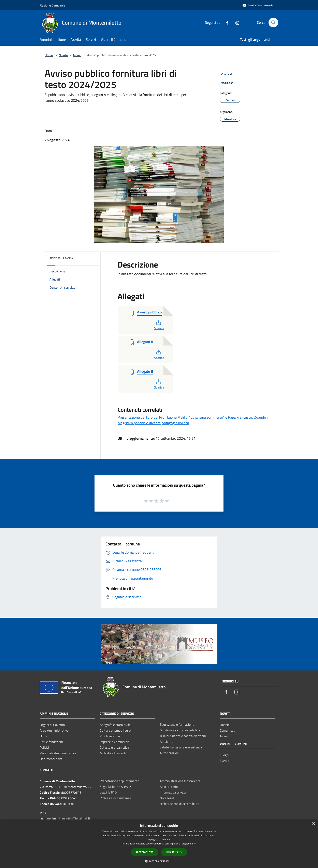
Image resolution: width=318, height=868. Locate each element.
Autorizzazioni (170, 753)
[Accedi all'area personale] (258, 5)
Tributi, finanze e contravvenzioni (183, 736)
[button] (159, 861)
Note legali (167, 798)
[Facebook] (225, 22)
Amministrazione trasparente (180, 781)
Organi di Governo (52, 725)
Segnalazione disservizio (117, 787)
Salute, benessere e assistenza (181, 747)
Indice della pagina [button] (61, 258)
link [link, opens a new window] (194, 844)
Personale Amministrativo (58, 753)
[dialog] (159, 844)
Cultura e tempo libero (115, 730)
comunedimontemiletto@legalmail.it (65, 818)
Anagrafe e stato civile (115, 725)
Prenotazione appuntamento (119, 781)
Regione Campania (53, 5)
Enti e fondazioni (51, 742)
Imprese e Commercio (115, 742)
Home (49, 55)
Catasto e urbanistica (114, 747)
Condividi (230, 74)
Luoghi (225, 755)
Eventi (224, 761)
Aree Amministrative (54, 730)
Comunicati (228, 730)
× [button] (313, 824)
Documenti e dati (52, 759)
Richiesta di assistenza (115, 798)
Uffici (43, 736)
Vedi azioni (230, 83)
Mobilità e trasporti (113, 753)
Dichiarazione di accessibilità (179, 804)
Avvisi (77, 55)
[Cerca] (273, 23)
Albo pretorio (169, 787)
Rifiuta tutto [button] (174, 852)
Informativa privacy (173, 792)
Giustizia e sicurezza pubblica (180, 730)
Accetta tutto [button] (144, 852)
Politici (44, 747)
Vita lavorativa (110, 736)
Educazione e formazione (177, 724)
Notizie (225, 725)
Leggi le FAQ (108, 792)
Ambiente (167, 742)
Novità (63, 55)
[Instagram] (235, 22)
